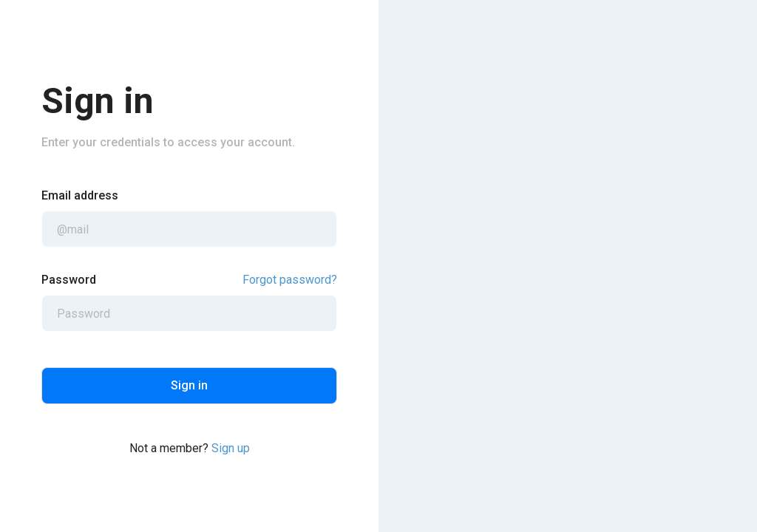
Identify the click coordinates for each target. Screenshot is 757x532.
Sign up (231, 448)
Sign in (189, 385)
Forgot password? (290, 280)
